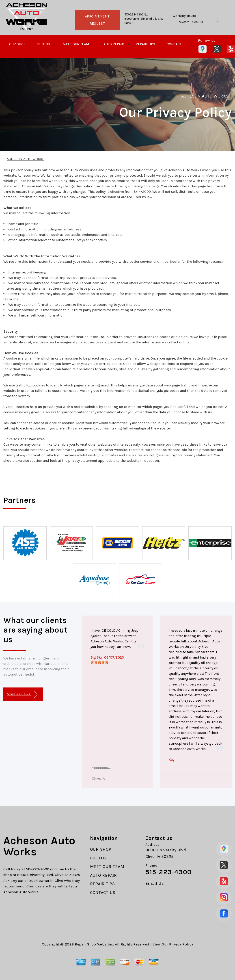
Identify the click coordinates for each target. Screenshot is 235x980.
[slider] (99, 662)
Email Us (155, 884)
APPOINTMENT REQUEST (97, 20)
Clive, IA (98, 778)
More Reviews (22, 695)
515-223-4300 (134, 14)
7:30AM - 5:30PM (191, 22)
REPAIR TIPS (145, 44)
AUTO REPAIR (114, 44)
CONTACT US (177, 44)
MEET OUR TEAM (76, 44)
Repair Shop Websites (94, 944)
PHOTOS (44, 44)
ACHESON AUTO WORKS (205, 96)
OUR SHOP (17, 44)
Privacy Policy (181, 944)
